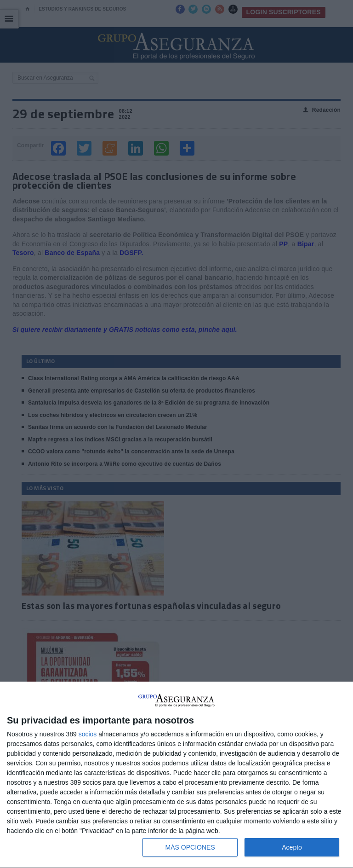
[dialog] (176, 775)
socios (88, 734)
